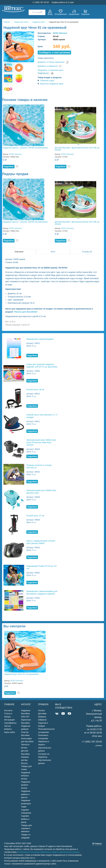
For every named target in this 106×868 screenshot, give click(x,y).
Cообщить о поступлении (54, 53)
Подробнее (9, 166)
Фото (53, 252)
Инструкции (9, 720)
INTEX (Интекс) (60, 33)
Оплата (41, 710)
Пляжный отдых (47, 81)
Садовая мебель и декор (25, 819)
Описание (19, 252)
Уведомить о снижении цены (51, 70)
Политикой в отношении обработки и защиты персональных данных (49, 852)
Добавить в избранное (48, 66)
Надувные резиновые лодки (26, 803)
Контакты (8, 710)
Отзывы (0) (87, 252)
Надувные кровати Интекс (26, 785)
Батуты (24, 763)
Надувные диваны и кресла (26, 794)
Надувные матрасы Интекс (26, 776)
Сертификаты (10, 723)
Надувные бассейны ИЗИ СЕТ (26, 714)
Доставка (42, 713)
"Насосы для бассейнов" (26, 312)
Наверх (97, 844)
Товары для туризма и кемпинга (26, 828)
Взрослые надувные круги (52, 84)
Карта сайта (10, 732)
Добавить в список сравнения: (51, 62)
